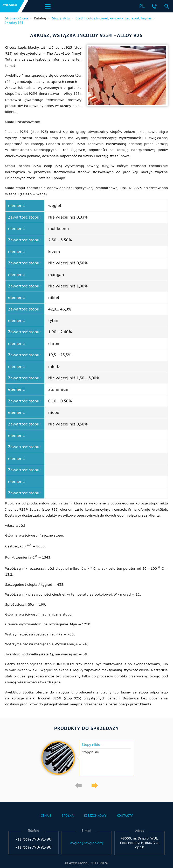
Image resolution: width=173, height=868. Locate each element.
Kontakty (125, 816)
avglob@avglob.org (86, 843)
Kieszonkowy (95, 816)
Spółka (68, 816)
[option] (86, 758)
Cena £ (46, 816)
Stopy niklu (91, 745)
